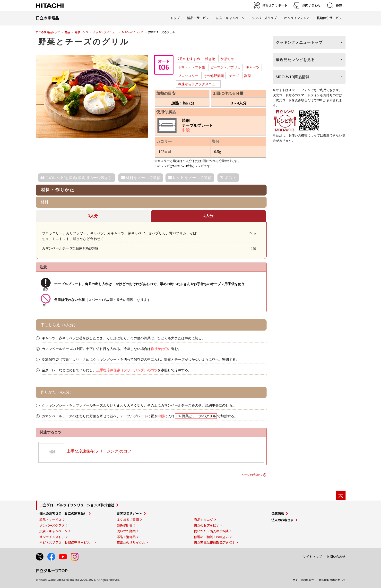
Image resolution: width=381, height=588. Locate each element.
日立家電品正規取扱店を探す (214, 543)
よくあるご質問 (128, 520)
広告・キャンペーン (53, 531)
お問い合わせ (336, 557)
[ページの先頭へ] (341, 495)
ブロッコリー (188, 76)
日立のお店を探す (207, 526)
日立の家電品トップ (48, 32)
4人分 (208, 216)
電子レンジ (82, 32)
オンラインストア (297, 18)
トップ (175, 18)
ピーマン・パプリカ (225, 67)
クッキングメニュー (105, 32)
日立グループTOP (52, 571)
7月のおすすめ (189, 59)
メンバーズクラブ (264, 18)
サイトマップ (312, 557)
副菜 (248, 76)
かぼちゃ (227, 59)
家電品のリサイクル (131, 543)
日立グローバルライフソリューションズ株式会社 (77, 505)
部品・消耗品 (126, 537)
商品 (67, 32)
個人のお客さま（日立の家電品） (63, 513)
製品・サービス (50, 520)
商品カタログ (203, 520)
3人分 (93, 216)
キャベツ (253, 67)
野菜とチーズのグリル (84, 42)
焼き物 (210, 59)
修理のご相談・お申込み (211, 537)
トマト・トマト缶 (191, 67)
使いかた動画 (126, 531)
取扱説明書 (125, 526)
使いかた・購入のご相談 (211, 531)
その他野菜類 (214, 76)
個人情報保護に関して (332, 580)
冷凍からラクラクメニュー (198, 84)
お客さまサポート (129, 513)
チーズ (234, 76)
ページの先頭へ (251, 475)
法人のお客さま (282, 520)
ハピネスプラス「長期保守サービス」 (66, 543)
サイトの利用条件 (303, 580)
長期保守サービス (329, 18)
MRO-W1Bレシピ (133, 32)
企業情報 (278, 513)
